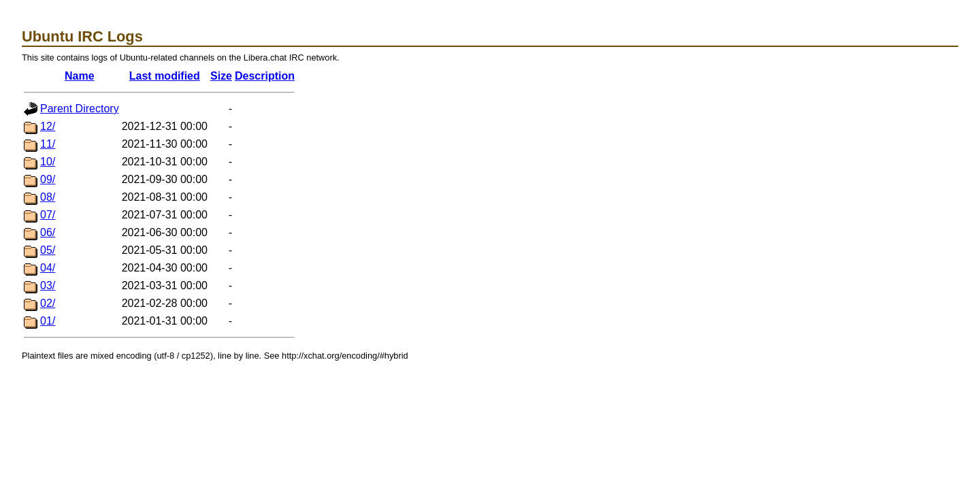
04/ (48, 268)
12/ (48, 126)
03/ (48, 285)
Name (80, 76)
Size (221, 76)
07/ (48, 215)
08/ (48, 197)
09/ (48, 179)
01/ (48, 321)
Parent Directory (80, 109)
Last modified (165, 76)
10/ (48, 162)
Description (265, 76)
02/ (48, 303)
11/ (48, 144)
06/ (48, 232)
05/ (48, 250)
